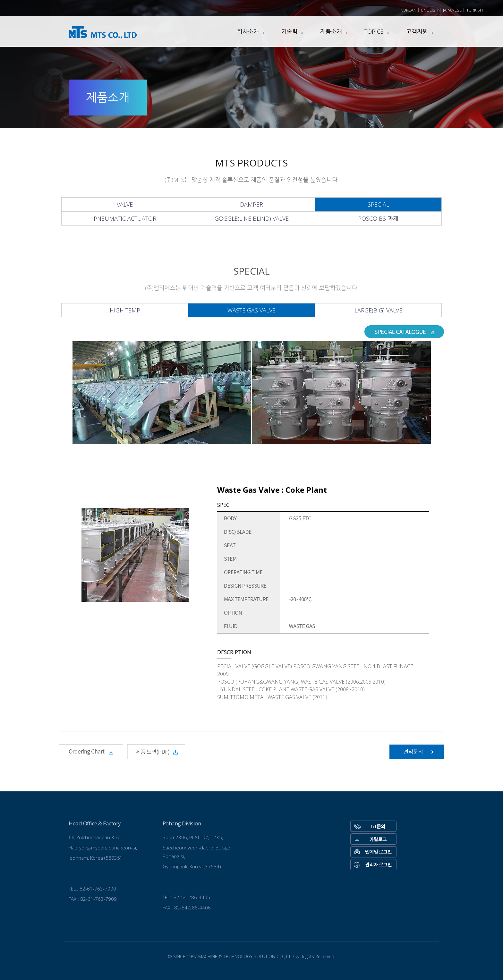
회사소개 (248, 31)
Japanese (452, 10)
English (430, 10)
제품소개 (331, 31)
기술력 (290, 31)
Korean (408, 10)
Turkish (475, 10)
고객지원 (417, 31)
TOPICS (374, 31)
